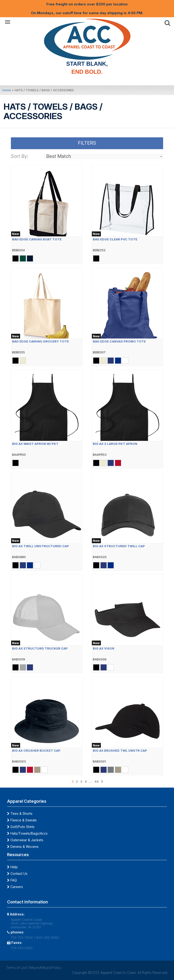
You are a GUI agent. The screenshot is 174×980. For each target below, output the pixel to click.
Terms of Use (16, 968)
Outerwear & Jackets (25, 840)
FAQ (12, 880)
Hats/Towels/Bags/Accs (27, 833)
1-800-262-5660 (46, 937)
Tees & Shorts (20, 813)
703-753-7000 (22, 937)
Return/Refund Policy (45, 968)
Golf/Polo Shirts (21, 827)
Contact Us (17, 874)
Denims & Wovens (23, 847)
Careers (15, 887)
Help (12, 867)
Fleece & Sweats (22, 820)
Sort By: (20, 156)
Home (7, 90)
